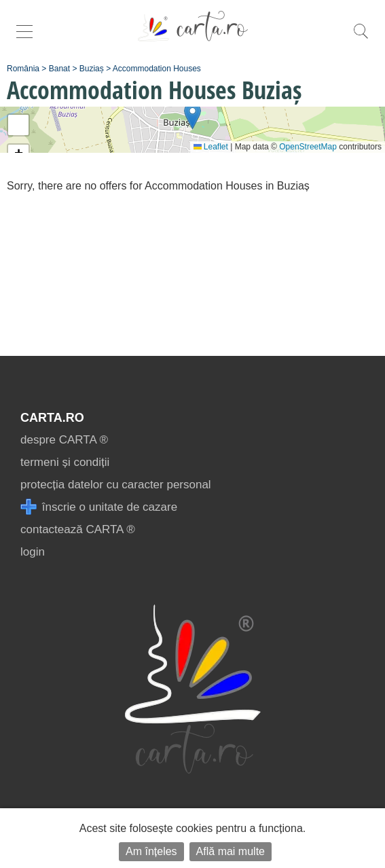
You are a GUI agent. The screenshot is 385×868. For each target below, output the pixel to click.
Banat (59, 69)
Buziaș (92, 69)
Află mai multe (231, 851)
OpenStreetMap (308, 147)
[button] (192, 116)
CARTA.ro (52, 418)
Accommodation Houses (157, 69)
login (33, 552)
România (23, 69)
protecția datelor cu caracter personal (116, 485)
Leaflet (211, 147)
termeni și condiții (65, 462)
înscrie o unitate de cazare (99, 507)
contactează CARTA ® (78, 529)
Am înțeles (151, 851)
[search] (361, 38)
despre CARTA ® (64, 440)
